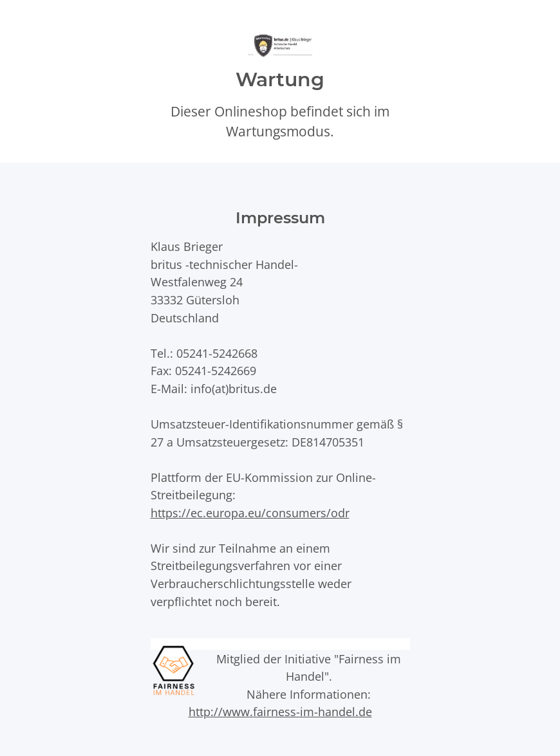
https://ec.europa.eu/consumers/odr (250, 512)
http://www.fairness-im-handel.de (280, 711)
